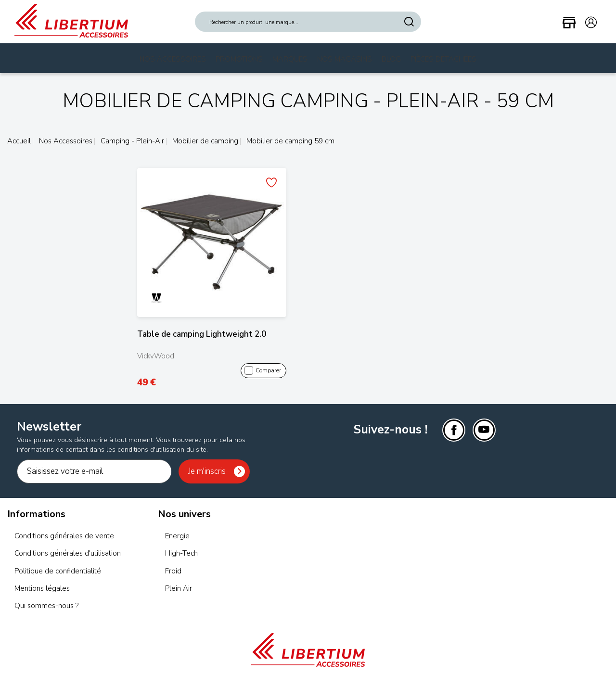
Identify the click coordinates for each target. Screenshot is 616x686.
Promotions (239, 59)
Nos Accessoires (173, 59)
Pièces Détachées (443, 59)
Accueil (19, 141)
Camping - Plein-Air (131, 141)
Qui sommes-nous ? (46, 606)
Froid (173, 571)
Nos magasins (345, 59)
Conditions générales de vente (64, 536)
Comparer (263, 371)
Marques (290, 59)
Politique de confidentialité (58, 571)
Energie (177, 536)
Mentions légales (42, 588)
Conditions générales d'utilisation (68, 553)
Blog (391, 59)
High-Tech (181, 553)
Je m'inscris (207, 471)
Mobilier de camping (204, 141)
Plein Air (179, 588)
